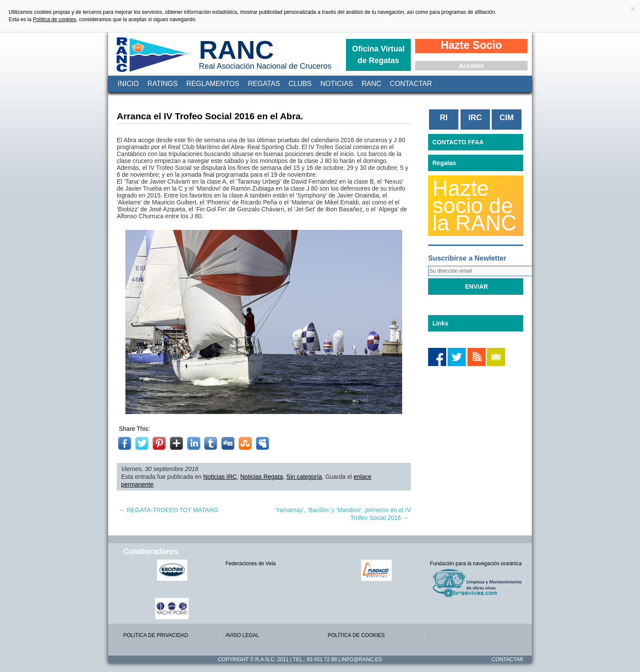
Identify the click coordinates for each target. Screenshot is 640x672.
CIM (507, 118)
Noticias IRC (220, 477)
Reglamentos (213, 84)
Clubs (300, 84)
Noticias (337, 84)
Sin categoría (304, 477)
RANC (236, 50)
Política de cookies (54, 19)
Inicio (128, 84)
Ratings (163, 84)
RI (444, 118)
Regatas (264, 84)
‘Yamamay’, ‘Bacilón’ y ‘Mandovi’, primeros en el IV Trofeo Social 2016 (343, 514)
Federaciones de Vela (250, 564)
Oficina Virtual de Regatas (378, 55)
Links (440, 323)
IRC (475, 118)
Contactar (411, 84)
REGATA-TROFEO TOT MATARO (168, 510)
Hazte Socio (471, 45)
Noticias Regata (262, 477)
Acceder (471, 65)
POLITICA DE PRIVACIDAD (156, 635)
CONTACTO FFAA (458, 142)
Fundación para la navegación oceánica (476, 564)
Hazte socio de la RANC (474, 206)
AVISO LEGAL (242, 635)
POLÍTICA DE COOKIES (356, 635)
